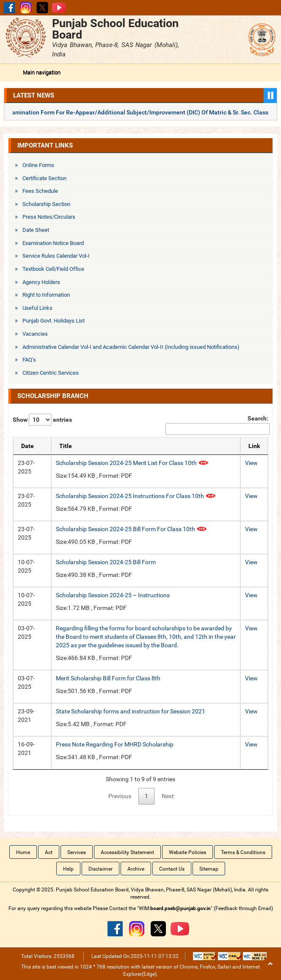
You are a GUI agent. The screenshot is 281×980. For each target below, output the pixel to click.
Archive (136, 869)
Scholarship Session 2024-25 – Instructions (113, 595)
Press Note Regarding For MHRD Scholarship (115, 744)
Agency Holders (41, 282)
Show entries (42, 420)
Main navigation (42, 72)
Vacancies (35, 334)
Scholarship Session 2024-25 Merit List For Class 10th (132, 463)
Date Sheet (36, 230)
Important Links (45, 145)
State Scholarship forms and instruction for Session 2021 (131, 711)
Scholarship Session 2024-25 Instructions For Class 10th (136, 496)
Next (168, 796)
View (251, 463)
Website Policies (187, 852)
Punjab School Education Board (115, 29)
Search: (217, 425)
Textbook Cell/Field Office (53, 269)
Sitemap (209, 869)
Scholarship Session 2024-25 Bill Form (106, 562)
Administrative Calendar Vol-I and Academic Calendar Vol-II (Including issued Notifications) (131, 347)
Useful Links (37, 308)
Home (23, 852)
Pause (270, 96)
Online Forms (38, 165)
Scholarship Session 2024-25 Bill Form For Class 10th (131, 529)
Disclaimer (101, 869)
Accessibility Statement (127, 852)
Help (68, 869)
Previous (120, 796)
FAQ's (29, 360)
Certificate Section (44, 178)
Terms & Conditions (243, 852)
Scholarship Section (46, 204)
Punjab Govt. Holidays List (54, 321)
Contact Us (172, 869)
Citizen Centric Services (51, 373)
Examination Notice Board (53, 243)
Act (49, 852)
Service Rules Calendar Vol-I (56, 256)
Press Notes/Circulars (49, 217)
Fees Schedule (40, 191)
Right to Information (46, 295)
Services (77, 852)
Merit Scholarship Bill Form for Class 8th (108, 678)
